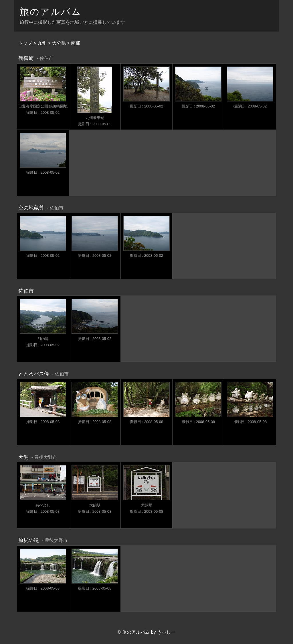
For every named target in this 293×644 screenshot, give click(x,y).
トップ (25, 43)
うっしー (166, 632)
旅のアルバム (51, 12)
